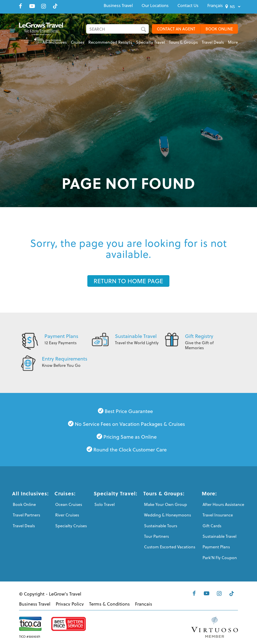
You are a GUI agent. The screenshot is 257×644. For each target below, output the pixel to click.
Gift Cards (212, 526)
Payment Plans (61, 336)
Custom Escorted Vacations (170, 547)
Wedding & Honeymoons (168, 515)
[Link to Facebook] (21, 6)
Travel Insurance (218, 515)
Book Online (24, 504)
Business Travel (118, 6)
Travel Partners (26, 515)
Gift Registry (199, 336)
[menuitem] (118, 6)
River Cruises (67, 515)
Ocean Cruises (69, 504)
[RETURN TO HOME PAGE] (128, 281)
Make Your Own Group (166, 504)
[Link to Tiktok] (55, 6)
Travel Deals (24, 526)
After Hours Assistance (223, 504)
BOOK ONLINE (219, 29)
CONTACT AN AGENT (176, 29)
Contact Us (188, 6)
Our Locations (155, 6)
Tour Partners (156, 536)
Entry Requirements (65, 359)
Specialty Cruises (71, 526)
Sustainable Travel (136, 336)
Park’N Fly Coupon (220, 558)
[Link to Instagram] (44, 6)
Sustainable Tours (161, 526)
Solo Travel (105, 504)
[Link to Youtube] (32, 6)
